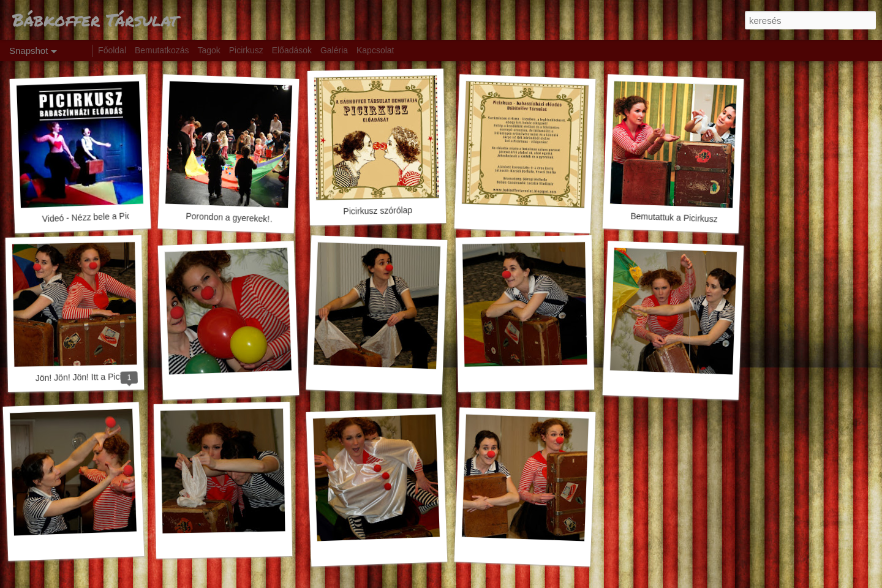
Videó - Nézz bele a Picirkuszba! (104, 217)
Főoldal (112, 50)
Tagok (209, 50)
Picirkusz (246, 50)
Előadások (292, 50)
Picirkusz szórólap (378, 211)
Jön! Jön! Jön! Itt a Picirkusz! (90, 377)
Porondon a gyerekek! (228, 218)
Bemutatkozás (162, 50)
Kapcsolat (375, 50)
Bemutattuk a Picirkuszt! (677, 218)
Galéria (334, 50)
